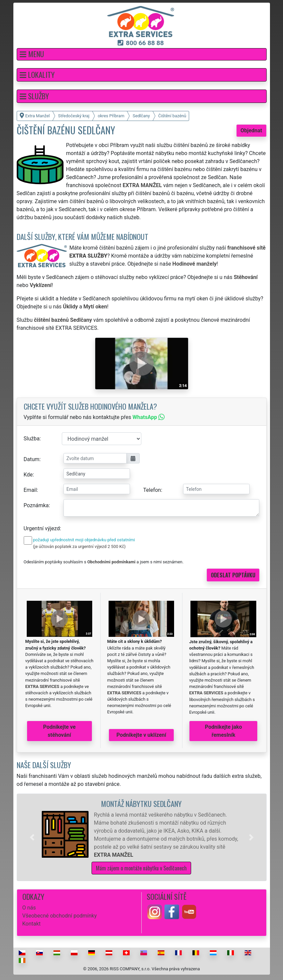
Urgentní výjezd (42, 528)
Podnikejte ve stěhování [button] (59, 731)
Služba (32, 439)
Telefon (152, 490)
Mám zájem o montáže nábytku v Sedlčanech (141, 868)
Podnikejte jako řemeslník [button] (223, 731)
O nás (29, 908)
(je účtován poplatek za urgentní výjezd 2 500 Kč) (79, 546)
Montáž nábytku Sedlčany (141, 803)
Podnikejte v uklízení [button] (141, 735)
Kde (28, 475)
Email (30, 490)
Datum (32, 459)
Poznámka (36, 505)
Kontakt (32, 924)
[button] (142, 54)
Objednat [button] (251, 130)
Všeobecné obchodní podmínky (60, 916)
